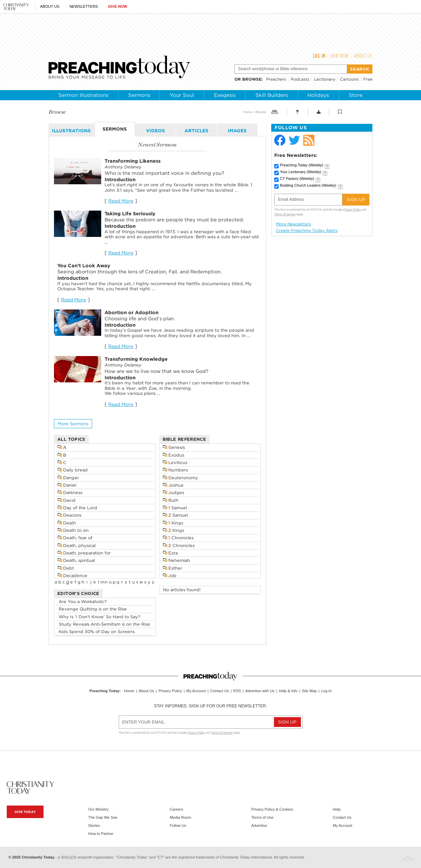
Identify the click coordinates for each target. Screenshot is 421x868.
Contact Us (219, 691)
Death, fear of (78, 538)
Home (247, 112)
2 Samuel (178, 515)
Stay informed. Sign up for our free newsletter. (210, 706)
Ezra (173, 553)
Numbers (178, 470)
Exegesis (225, 95)
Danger (71, 478)
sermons (115, 129)
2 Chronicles (181, 546)
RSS (237, 691)
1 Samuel (178, 508)
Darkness (73, 493)
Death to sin (76, 530)
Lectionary (325, 79)
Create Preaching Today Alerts (307, 230)
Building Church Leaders (308, 185)
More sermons (73, 424)
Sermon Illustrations (83, 95)
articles (197, 131)
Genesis (177, 447)
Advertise (259, 825)
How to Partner (101, 834)
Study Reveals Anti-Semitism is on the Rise (104, 624)
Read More (121, 201)
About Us (50, 6)
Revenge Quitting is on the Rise (93, 609)
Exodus (176, 455)
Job (172, 576)
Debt (68, 568)
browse (252, 79)
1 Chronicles (181, 538)
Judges (176, 493)
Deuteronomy (183, 478)
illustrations (71, 131)
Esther (175, 568)
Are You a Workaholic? (83, 602)
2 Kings (176, 530)
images (237, 131)
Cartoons (349, 79)
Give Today (25, 812)
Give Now (118, 6)
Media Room (180, 817)
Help (336, 809)
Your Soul (182, 95)
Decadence (75, 576)
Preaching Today (302, 165)
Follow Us (178, 825)
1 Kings (176, 523)
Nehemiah (179, 560)
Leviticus (178, 463)
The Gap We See (103, 817)
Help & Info (288, 691)
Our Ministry (99, 809)
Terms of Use (262, 817)
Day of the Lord (80, 508)
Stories (94, 825)
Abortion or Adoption (132, 312)
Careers (176, 809)
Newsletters (84, 6)
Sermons (139, 95)
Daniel (70, 485)
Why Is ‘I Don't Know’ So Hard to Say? (100, 617)
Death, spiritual (79, 560)
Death (69, 523)
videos (156, 131)
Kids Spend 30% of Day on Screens (97, 632)
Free (368, 79)
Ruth (173, 500)
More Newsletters (293, 224)
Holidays (318, 95)
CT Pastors (297, 179)
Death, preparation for (87, 553)
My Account (196, 691)
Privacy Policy (352, 210)
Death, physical (79, 546)
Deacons (72, 515)
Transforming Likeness (133, 161)
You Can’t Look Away (84, 265)
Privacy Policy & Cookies (272, 809)
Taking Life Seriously (130, 213)
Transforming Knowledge (136, 359)
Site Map (309, 691)
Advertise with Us (260, 691)
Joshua (176, 485)
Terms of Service (285, 214)
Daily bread (75, 470)
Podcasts (300, 79)
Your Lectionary (301, 172)
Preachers (276, 79)
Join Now (340, 56)
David (69, 500)
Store (356, 95)
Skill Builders (272, 95)
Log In (319, 56)
